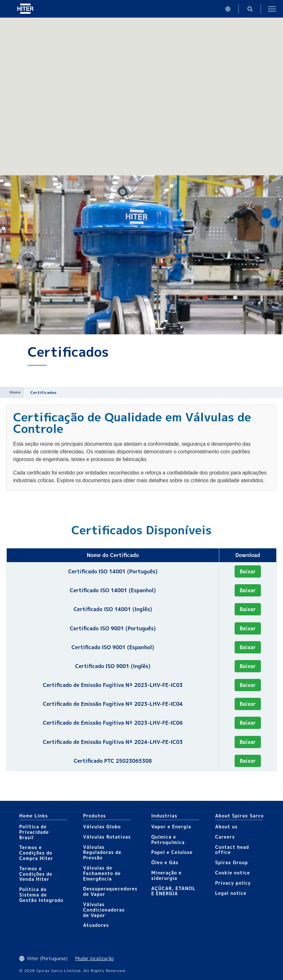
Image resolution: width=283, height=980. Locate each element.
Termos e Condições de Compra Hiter (36, 853)
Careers (225, 837)
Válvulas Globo (102, 827)
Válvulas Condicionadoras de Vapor (104, 910)
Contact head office (232, 850)
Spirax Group (231, 862)
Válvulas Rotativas (107, 837)
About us (226, 827)
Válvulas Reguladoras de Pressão (102, 853)
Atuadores (96, 925)
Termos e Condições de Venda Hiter (36, 874)
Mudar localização (95, 958)
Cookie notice (233, 873)
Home (15, 392)
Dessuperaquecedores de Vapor (110, 891)
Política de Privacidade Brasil (34, 832)
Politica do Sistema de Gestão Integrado (41, 895)
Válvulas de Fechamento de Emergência (102, 873)
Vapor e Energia (171, 827)
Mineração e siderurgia (166, 875)
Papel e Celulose (172, 852)
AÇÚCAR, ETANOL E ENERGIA (173, 891)
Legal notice (231, 893)
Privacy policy (233, 883)
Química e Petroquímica (168, 840)
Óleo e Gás (165, 862)
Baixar (248, 571)
